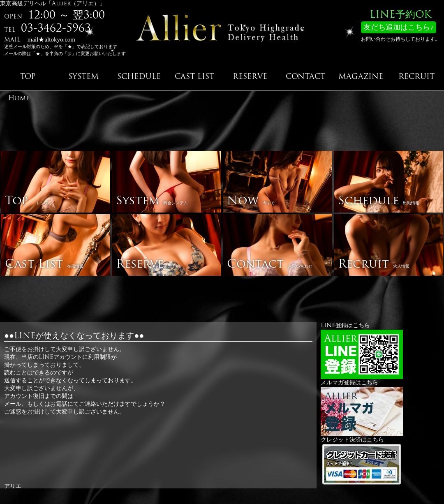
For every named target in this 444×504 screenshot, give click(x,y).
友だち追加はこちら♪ (399, 28)
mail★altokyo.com (51, 39)
